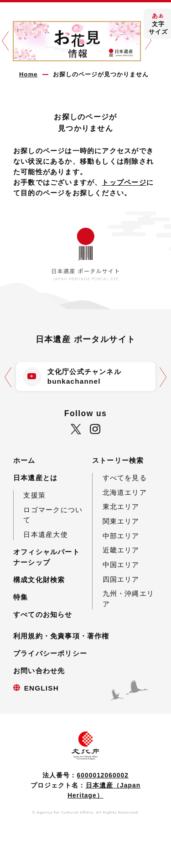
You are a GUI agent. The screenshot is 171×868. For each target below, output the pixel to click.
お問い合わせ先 (39, 671)
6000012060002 (103, 775)
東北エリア (121, 506)
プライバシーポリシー (50, 653)
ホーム (24, 460)
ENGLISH (41, 688)
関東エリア (121, 521)
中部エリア (121, 536)
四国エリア (121, 579)
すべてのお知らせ (43, 614)
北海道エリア (125, 492)
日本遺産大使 (45, 534)
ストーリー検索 (118, 460)
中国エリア (121, 565)
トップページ (124, 182)
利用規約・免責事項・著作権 (61, 636)
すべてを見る (125, 478)
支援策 (34, 495)
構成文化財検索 (39, 580)
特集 (21, 597)
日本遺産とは (35, 478)
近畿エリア (121, 550)
